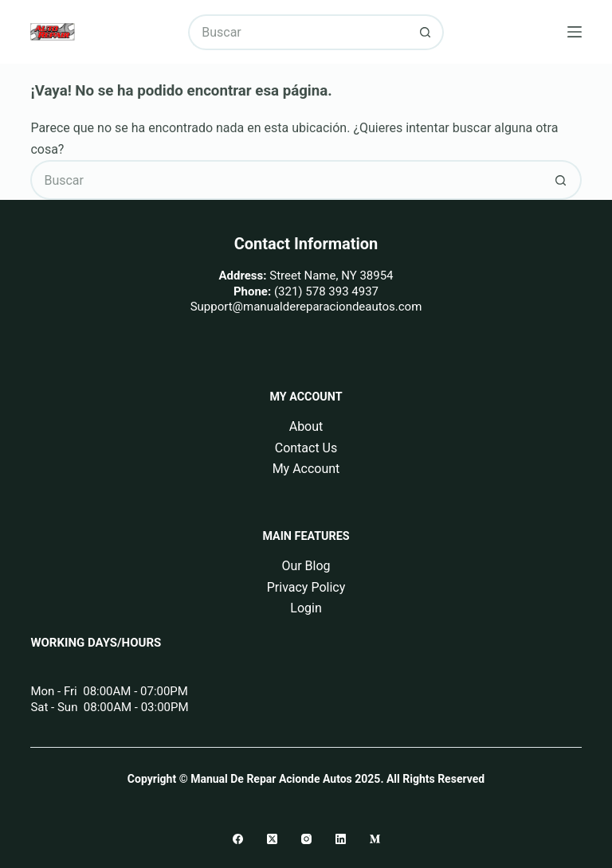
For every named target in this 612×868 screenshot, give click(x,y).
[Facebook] (238, 839)
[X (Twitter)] (272, 839)
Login (306, 608)
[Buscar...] (298, 32)
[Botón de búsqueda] (426, 32)
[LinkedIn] (341, 839)
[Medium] (375, 839)
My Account (306, 469)
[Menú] (575, 32)
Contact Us (306, 448)
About (306, 426)
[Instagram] (306, 839)
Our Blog (306, 566)
